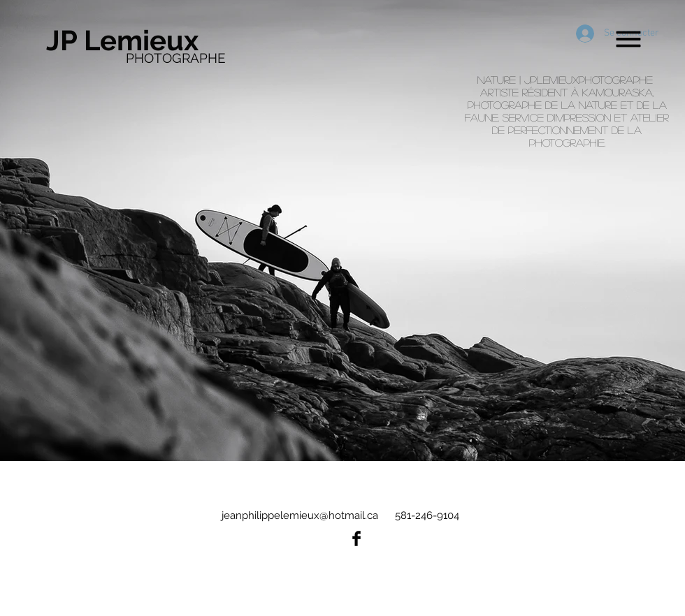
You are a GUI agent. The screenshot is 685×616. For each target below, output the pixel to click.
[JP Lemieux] (130, 41)
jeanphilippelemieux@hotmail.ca (300, 515)
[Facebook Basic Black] (356, 538)
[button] (629, 39)
